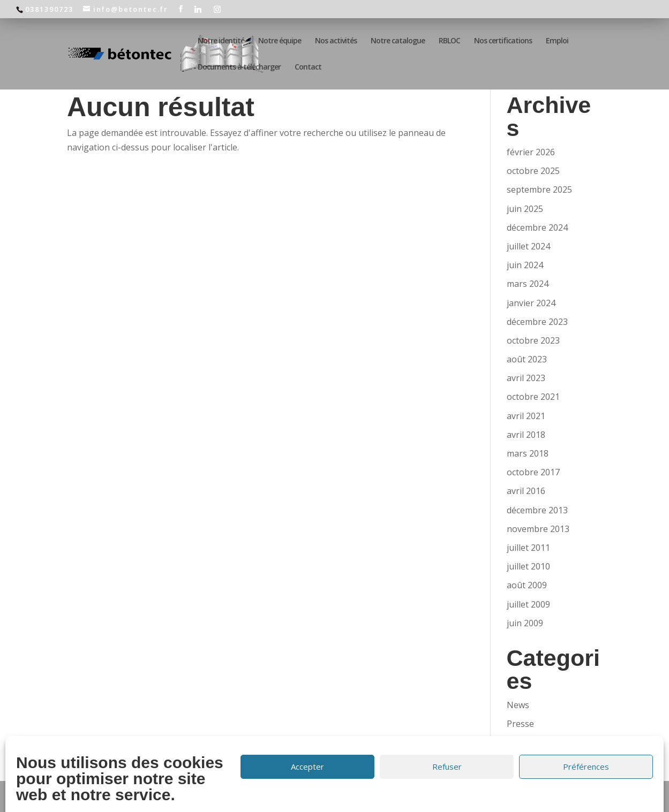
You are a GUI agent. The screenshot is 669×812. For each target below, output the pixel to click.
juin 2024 (525, 265)
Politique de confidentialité (399, 796)
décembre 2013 (537, 510)
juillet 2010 (528, 566)
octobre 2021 (533, 397)
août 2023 (527, 359)
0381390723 (49, 9)
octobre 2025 (533, 171)
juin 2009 (525, 623)
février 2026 (531, 152)
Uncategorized (536, 742)
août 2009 (527, 585)
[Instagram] (218, 9)
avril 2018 (526, 435)
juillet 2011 (528, 548)
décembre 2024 (537, 227)
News (518, 705)
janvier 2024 (531, 303)
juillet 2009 (528, 604)
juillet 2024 (528, 246)
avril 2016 (526, 491)
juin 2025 (525, 209)
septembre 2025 (539, 189)
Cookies (472, 796)
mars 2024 (528, 284)
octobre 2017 (533, 472)
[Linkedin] (198, 9)
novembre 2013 (538, 529)
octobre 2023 (533, 340)
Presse (520, 724)
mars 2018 (528, 453)
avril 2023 (526, 378)
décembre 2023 (537, 322)
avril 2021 (526, 416)
